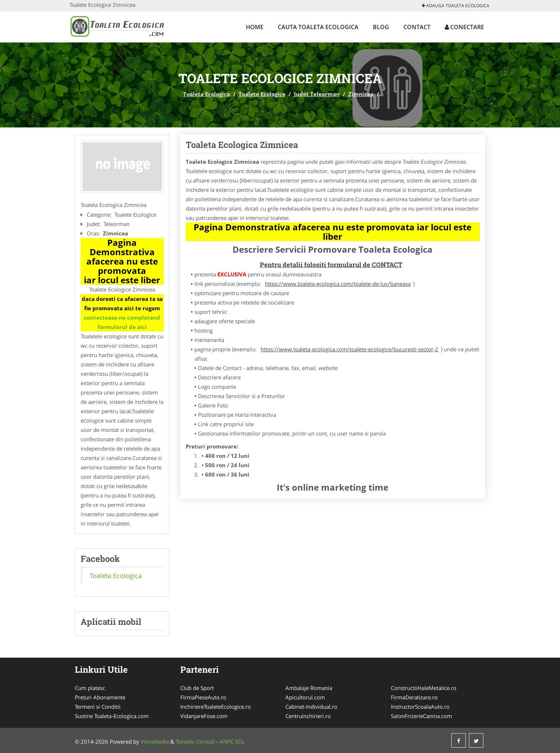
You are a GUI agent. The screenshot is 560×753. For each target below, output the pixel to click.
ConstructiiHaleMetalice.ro (424, 688)
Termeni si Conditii (98, 707)
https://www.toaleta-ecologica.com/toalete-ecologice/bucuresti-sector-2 (349, 349)
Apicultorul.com (305, 697)
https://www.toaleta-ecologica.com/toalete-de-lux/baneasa (338, 284)
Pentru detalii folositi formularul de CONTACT (331, 265)
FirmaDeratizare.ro (414, 697)
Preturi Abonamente (100, 697)
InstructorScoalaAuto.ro (420, 707)
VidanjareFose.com (204, 716)
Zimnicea (361, 94)
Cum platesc (90, 688)
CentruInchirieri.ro (308, 716)
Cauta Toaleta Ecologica (318, 27)
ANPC (227, 741)
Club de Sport (197, 688)
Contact (417, 27)
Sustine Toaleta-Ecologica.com (112, 716)
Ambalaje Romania (309, 688)
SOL (240, 741)
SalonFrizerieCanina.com (421, 716)
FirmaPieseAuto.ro (203, 697)
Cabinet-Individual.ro (311, 707)
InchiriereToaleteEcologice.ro (216, 707)
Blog (381, 27)
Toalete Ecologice (262, 94)
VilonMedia (155, 741)
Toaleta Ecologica (207, 94)
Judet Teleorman (317, 94)
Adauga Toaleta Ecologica (456, 6)
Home (255, 27)
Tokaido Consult (195, 741)
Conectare (464, 27)
